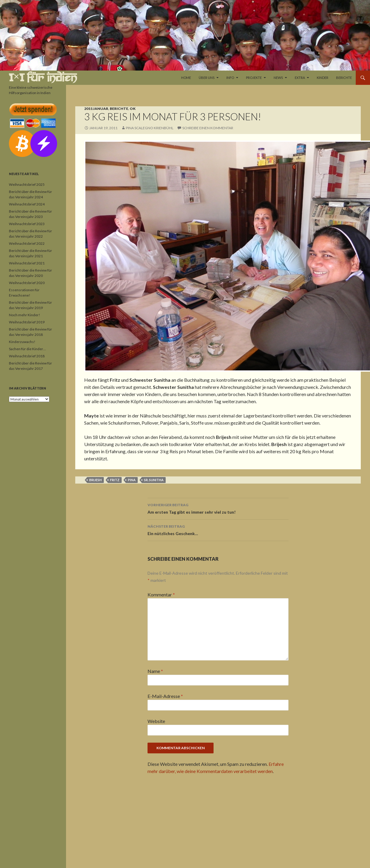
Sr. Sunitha (154, 480)
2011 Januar (96, 109)
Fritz (115, 480)
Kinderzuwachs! (22, 342)
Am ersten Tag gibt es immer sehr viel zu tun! (218, 508)
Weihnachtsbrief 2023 (27, 224)
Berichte (344, 78)
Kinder (323, 78)
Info (230, 78)
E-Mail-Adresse (165, 696)
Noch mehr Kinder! (25, 315)
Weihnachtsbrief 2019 (27, 322)
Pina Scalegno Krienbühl (150, 128)
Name (155, 671)
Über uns (207, 78)
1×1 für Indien (43, 78)
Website (156, 721)
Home (186, 78)
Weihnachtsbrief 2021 (27, 263)
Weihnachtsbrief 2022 (27, 243)
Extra (300, 78)
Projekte (254, 78)
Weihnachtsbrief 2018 (27, 356)
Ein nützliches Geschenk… (218, 529)
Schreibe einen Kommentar (208, 128)
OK (133, 109)
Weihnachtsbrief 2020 (27, 283)
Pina (132, 480)
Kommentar (161, 594)
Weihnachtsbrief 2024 (27, 204)
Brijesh (95, 480)
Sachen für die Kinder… (27, 349)
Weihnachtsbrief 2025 (27, 184)
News (278, 78)
